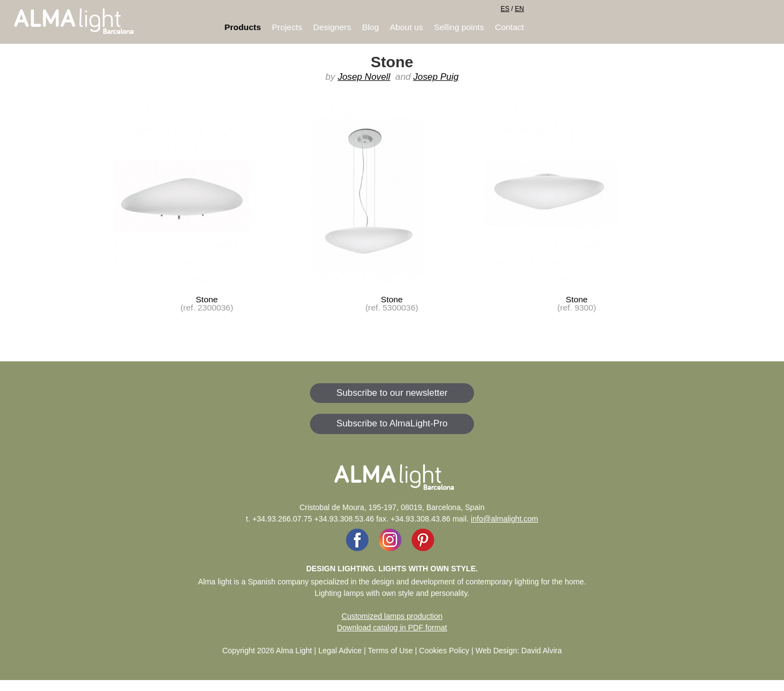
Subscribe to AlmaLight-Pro (392, 423)
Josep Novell (364, 77)
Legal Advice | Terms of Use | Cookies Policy (394, 651)
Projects (287, 27)
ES (505, 9)
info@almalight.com (504, 519)
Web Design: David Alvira (519, 651)
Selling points (459, 27)
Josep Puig (436, 77)
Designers (332, 27)
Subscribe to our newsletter (392, 393)
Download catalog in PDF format (392, 628)
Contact (509, 27)
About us (406, 27)
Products (243, 27)
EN (520, 9)
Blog (370, 27)
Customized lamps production (392, 616)
